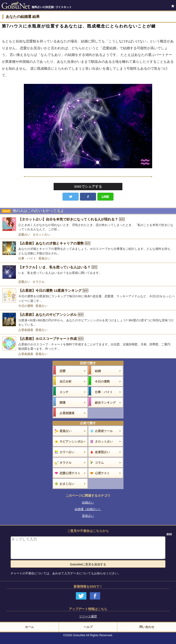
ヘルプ (88, 627)
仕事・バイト (27, 258)
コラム (99, 463)
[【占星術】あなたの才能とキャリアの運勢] (88, 249)
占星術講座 (26, 330)
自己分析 (66, 381)
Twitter (71, 197)
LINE (105, 197)
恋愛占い (24, 235)
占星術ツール (104, 431)
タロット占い (41, 235)
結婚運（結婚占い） (88, 509)
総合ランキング (105, 403)
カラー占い (67, 452)
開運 (63, 403)
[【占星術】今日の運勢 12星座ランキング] (88, 296)
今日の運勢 (26, 306)
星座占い (44, 258)
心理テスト (102, 473)
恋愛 (63, 371)
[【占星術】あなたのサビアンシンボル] (88, 320)
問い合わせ (147, 627)
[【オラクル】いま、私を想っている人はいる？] (88, 272)
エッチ (64, 392)
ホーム (29, 627)
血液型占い (102, 452)
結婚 (98, 371)
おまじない (67, 484)
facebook (88, 197)
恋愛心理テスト (70, 473)
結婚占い (88, 502)
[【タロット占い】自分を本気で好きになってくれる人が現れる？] (88, 224)
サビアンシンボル (71, 442)
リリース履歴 (88, 616)
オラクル (38, 282)
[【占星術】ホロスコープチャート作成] (88, 344)
